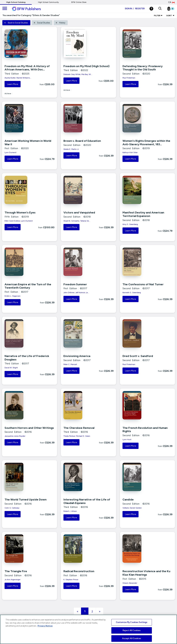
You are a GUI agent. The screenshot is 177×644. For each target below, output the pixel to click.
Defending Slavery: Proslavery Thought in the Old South (143, 68)
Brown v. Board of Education (82, 141)
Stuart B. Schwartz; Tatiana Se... (77, 221)
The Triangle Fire (16, 571)
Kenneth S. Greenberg (132, 293)
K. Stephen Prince (71, 580)
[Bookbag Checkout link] (173, 9)
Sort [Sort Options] (170, 16)
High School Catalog (16, 2)
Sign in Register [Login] (135, 9)
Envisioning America (77, 356)
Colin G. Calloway (12, 508)
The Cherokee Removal (79, 428)
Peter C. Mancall (70, 364)
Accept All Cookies (132, 638)
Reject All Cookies (132, 630)
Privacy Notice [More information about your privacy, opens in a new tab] (45, 626)
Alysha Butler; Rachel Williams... (18, 78)
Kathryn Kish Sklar (130, 152)
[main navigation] (5, 9)
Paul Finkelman (129, 78)
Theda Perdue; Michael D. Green (77, 436)
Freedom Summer (75, 284)
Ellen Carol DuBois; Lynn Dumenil (19, 221)
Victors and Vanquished (79, 213)
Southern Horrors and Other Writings (29, 428)
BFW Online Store (79, 2)
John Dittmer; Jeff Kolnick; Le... (76, 293)
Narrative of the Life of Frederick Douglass (27, 358)
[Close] (172, 630)
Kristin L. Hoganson (12, 296)
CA (171, 2)
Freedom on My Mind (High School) (86, 66)
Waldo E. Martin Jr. (71, 149)
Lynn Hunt (127, 439)
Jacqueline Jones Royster (15, 436)
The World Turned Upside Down (26, 500)
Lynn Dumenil (10, 152)
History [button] (60, 23)
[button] (160, 9)
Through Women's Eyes (20, 213)
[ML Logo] (30, 9)
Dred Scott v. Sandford (138, 356)
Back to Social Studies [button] (16, 23)
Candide (128, 500)
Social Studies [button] (42, 23)
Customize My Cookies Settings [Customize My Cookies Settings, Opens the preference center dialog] (132, 622)
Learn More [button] (13, 84)
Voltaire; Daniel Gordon (132, 508)
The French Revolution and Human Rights (145, 430)
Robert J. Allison (70, 511)
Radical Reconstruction (79, 571)
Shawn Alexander (130, 583)
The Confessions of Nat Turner (143, 284)
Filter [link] (158, 16)
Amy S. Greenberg (130, 224)
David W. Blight (11, 368)
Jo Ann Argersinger (12, 580)
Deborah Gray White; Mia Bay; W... (78, 74)
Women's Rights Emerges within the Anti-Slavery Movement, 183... (146, 143)
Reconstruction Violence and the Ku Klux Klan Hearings (146, 573)
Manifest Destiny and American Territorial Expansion (143, 214)
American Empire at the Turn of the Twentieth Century (28, 286)
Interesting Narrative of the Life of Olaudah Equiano (87, 501)
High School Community (48, 2)
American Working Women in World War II (28, 143)
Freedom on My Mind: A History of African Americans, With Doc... (27, 68)
